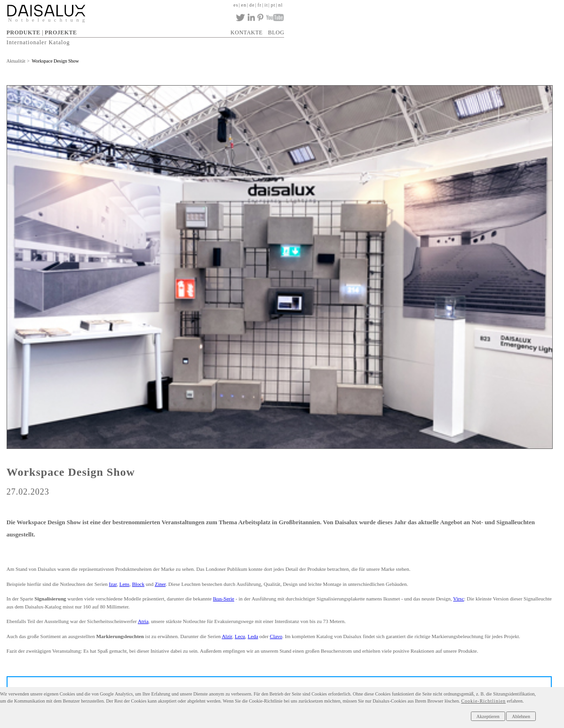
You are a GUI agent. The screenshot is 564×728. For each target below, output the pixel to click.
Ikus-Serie (224, 599)
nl (281, 5)
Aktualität (16, 61)
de (252, 5)
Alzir (227, 636)
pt (273, 5)
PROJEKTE (61, 32)
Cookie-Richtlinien (483, 701)
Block (138, 584)
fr (260, 5)
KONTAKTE (246, 32)
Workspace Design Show (55, 61)
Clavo (276, 636)
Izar (113, 584)
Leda (253, 636)
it (266, 5)
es (236, 5)
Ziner (160, 584)
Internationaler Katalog (38, 42)
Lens (124, 584)
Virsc (458, 599)
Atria (143, 621)
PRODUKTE (24, 32)
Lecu (240, 636)
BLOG (276, 32)
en (244, 5)
